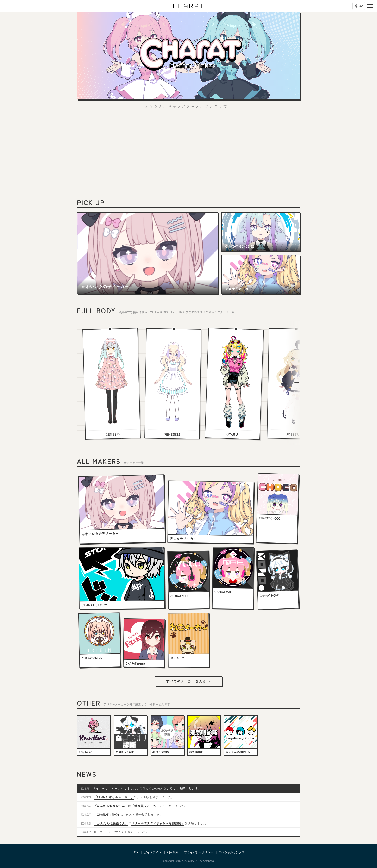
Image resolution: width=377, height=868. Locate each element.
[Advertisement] (188, 156)
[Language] (359, 6)
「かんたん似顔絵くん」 (111, 806)
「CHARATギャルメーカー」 (114, 797)
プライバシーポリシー (199, 852)
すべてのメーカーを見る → (188, 681)
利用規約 (173, 852)
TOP (135, 852)
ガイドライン (153, 852)
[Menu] (370, 6)
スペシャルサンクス (232, 852)
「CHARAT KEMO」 (107, 815)
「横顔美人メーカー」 (147, 806)
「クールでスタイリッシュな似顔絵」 (158, 823)
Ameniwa (208, 861)
